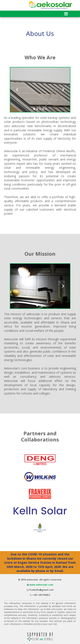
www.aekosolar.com (41, 585)
